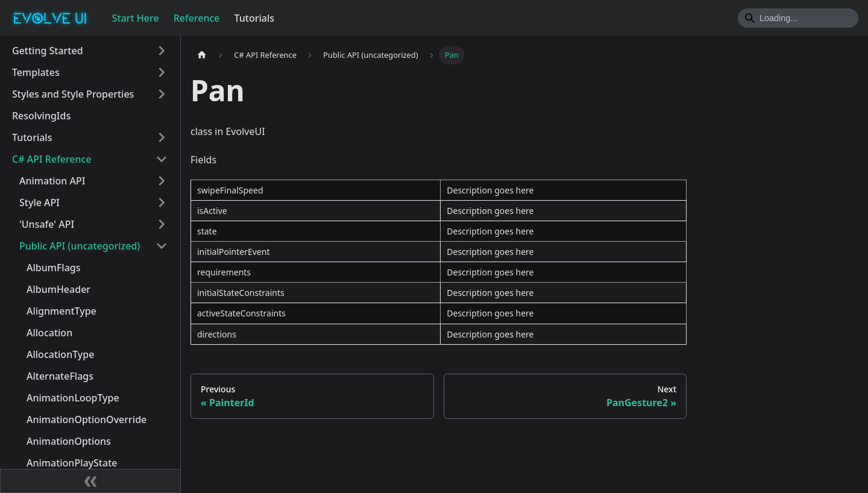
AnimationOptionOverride (86, 419)
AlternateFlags (60, 376)
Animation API (52, 181)
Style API (39, 203)
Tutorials (254, 18)
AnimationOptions (69, 441)
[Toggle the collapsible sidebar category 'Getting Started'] (162, 51)
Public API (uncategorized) (80, 246)
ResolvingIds (41, 116)
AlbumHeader (58, 289)
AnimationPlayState (72, 463)
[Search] (798, 18)
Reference (197, 18)
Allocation (49, 333)
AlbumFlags (54, 268)
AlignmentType (61, 311)
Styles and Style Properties (73, 94)
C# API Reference (52, 159)
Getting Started (48, 51)
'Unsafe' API (47, 224)
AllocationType (60, 354)
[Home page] (202, 55)
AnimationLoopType (73, 398)
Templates (36, 72)
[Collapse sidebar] (90, 481)
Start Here (136, 18)
